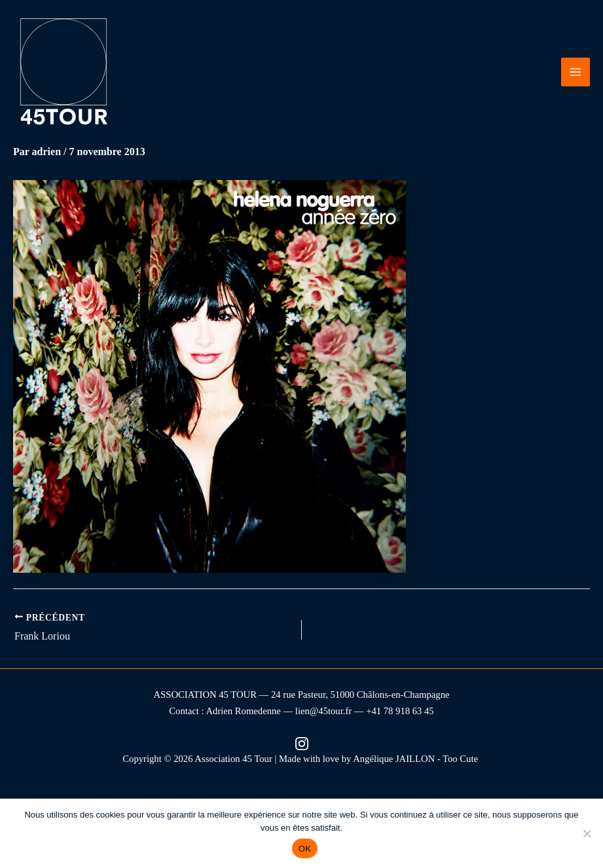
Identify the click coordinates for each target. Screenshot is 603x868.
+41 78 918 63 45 (400, 711)
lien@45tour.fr (323, 711)
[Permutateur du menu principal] (576, 72)
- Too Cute (459, 759)
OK (305, 849)
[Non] (587, 833)
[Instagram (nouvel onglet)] (302, 743)
